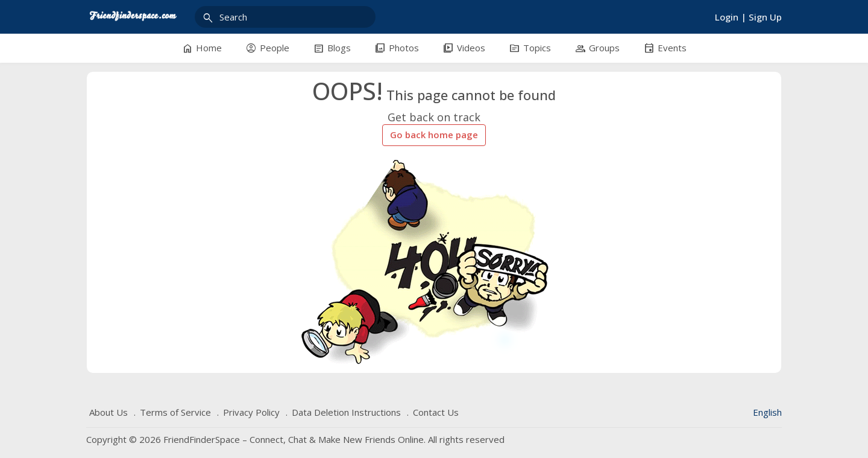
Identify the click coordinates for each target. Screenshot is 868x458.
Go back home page (434, 135)
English (767, 412)
